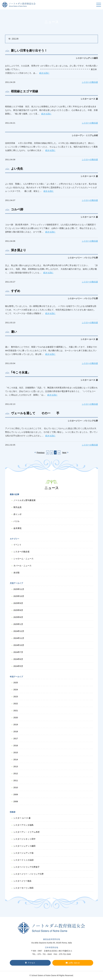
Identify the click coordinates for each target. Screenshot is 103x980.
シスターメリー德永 (22, 881)
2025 (16, 683)
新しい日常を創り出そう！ (29, 51)
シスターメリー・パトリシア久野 (28, 874)
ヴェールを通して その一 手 (35, 413)
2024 (16, 689)
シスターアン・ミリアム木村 (26, 832)
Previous (40, 452)
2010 (16, 787)
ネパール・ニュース (22, 566)
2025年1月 (18, 624)
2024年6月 (18, 659)
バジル (16, 521)
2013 (16, 766)
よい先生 (17, 169)
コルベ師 (17, 209)
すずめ (16, 291)
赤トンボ (17, 514)
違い (14, 332)
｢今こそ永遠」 (21, 372)
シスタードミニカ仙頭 (23, 860)
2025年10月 (19, 596)
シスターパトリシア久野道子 (26, 867)
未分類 (16, 573)
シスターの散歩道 (90, 82)
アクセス (31, 963)
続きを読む (44, 73)
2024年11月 (19, 638)
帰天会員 (17, 507)
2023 (16, 696)
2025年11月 (19, 589)
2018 (16, 731)
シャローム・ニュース (23, 559)
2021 (16, 710)
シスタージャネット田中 (24, 839)
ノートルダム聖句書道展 (24, 500)
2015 (16, 752)
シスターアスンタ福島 (23, 825)
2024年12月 (19, 631)
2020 (16, 717)
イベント (17, 545)
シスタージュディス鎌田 (24, 846)
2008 (16, 801)
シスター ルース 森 (22, 818)
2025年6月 (18, 617)
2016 (16, 745)
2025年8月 (18, 610)
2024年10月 (19, 645)
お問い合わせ (74, 963)
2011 (16, 780)
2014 (16, 759)
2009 (16, 794)
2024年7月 (18, 652)
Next (65, 452)
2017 (16, 738)
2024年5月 (18, 666)
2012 (16, 773)
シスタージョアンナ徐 (23, 853)
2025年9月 (18, 603)
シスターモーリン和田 (23, 888)
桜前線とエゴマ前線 (25, 91)
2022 (16, 703)
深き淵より (19, 250)
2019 (16, 724)
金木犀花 (17, 528)
